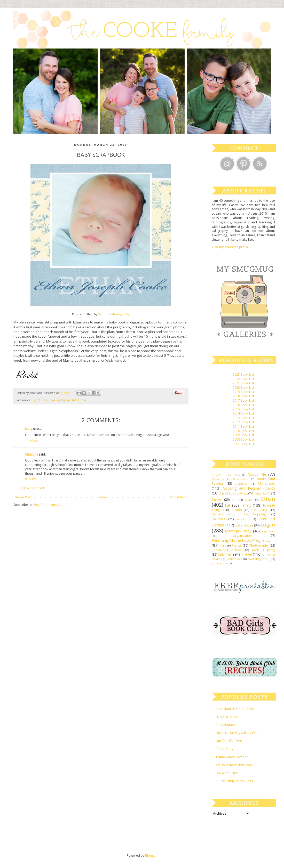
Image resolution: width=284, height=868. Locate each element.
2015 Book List (243, 409)
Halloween (219, 519)
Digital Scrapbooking (46, 400)
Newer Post (23, 497)
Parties (237, 545)
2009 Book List (243, 435)
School (237, 550)
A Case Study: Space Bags (234, 781)
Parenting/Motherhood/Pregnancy (241, 540)
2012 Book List (243, 422)
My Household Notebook (234, 765)
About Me (257, 474)
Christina (31, 454)
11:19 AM (32, 441)
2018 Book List (243, 396)
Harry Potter (243, 519)
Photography (259, 545)
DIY (235, 500)
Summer (225, 554)
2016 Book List (243, 405)
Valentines (235, 559)
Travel (246, 554)
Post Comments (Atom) (50, 505)
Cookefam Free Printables (235, 709)
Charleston (242, 484)
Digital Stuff (69, 400)
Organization (242, 536)
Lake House (244, 525)
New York (268, 531)
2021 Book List (243, 383)
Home (101, 497)
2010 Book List (243, 431)
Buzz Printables (227, 725)
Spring (270, 550)
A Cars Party (224, 749)
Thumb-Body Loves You (233, 757)
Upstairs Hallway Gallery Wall (237, 733)
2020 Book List (243, 388)
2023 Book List (243, 374)
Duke (249, 500)
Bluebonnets (241, 479)
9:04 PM (31, 479)
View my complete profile (230, 247)
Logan (268, 525)
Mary (29, 429)
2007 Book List (243, 444)
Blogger (151, 855)
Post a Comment (32, 488)
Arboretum (218, 479)
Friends (236, 510)
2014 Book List (243, 413)
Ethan (82, 400)
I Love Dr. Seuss (227, 717)
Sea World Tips (227, 773)
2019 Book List (243, 392)
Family (246, 505)
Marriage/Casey (238, 531)
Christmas (266, 483)
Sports (255, 550)
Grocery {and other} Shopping (239, 514)
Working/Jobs (258, 559)
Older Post (179, 497)
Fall (228, 505)
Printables (219, 550)
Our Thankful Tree (229, 741)
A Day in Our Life (226, 474)
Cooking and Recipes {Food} (249, 488)
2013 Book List (243, 418)
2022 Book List (243, 379)
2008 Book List (243, 439)
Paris (223, 545)
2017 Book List (243, 400)
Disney (217, 500)
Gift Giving (259, 510)
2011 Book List (243, 427)
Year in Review (220, 563)
